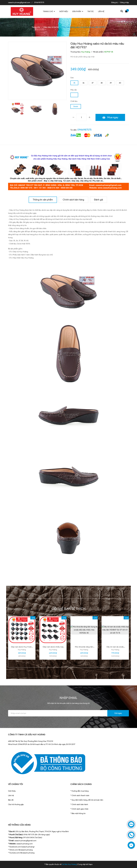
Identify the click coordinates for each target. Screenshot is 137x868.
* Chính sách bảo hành (79, 804)
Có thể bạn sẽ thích (69, 609)
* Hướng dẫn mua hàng (79, 791)
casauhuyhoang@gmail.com (19, 3)
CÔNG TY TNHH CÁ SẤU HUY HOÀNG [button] (27, 735)
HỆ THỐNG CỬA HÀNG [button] (19, 825)
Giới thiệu (12, 791)
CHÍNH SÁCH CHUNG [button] (81, 784)
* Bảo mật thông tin (78, 813)
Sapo (91, 864)
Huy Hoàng (22, 650)
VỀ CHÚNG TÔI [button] (15, 784)
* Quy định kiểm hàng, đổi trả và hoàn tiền (87, 800)
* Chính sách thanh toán (80, 795)
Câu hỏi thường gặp (16, 804)
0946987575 (39, 3)
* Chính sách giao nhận (79, 809)
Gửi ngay (118, 713)
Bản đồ (11, 800)
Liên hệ (11, 795)
